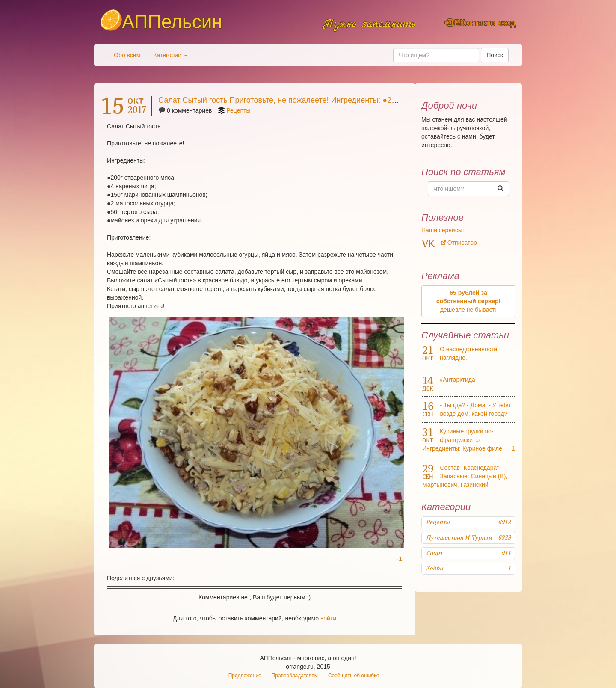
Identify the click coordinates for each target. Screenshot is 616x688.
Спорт (468, 553)
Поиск (495, 55)
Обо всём (127, 55)
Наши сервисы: (443, 230)
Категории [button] (170, 55)
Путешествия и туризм (468, 537)
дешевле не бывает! (469, 301)
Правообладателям (295, 676)
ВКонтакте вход (480, 23)
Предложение (245, 676)
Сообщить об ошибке (354, 676)
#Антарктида (458, 380)
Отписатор (459, 243)
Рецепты (238, 110)
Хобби (468, 568)
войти (328, 618)
